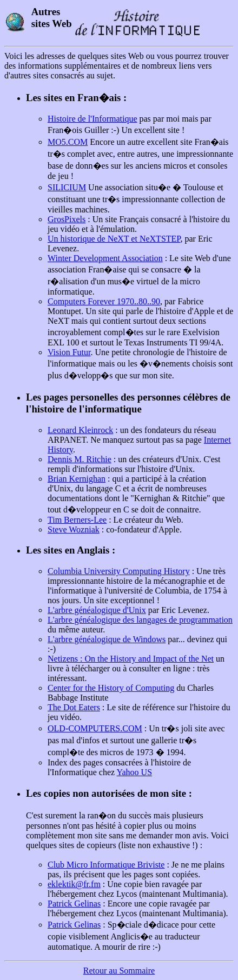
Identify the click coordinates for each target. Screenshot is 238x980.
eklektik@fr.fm (74, 884)
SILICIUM (67, 187)
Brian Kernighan (77, 479)
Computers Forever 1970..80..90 (104, 301)
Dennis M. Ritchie (80, 459)
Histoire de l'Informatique (92, 119)
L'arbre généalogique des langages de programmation (140, 620)
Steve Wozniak (74, 529)
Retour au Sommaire (119, 971)
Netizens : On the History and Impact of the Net (131, 659)
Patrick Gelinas (74, 904)
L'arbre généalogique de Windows (107, 639)
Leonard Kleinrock (80, 430)
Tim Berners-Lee (77, 520)
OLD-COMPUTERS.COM (95, 728)
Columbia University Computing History (119, 571)
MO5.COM (68, 142)
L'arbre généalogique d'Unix (97, 610)
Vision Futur (69, 352)
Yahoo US (135, 772)
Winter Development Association (105, 258)
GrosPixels (67, 219)
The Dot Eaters (74, 707)
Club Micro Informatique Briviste (106, 865)
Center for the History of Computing (111, 688)
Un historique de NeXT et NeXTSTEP (114, 239)
